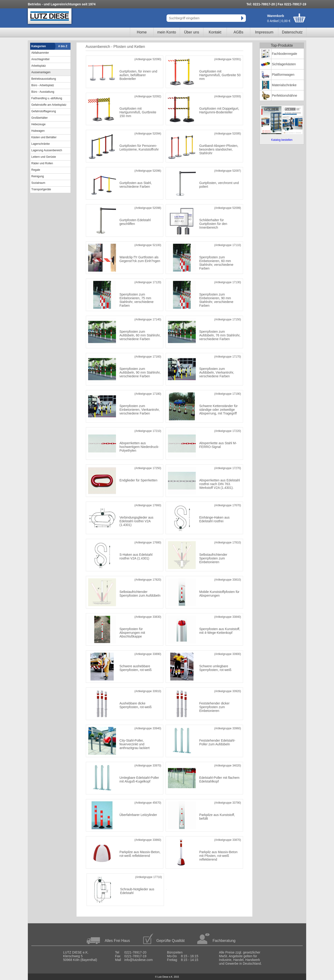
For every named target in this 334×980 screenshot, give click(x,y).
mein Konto (167, 32)
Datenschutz (292, 32)
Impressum (264, 32)
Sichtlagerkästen (284, 64)
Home (142, 32)
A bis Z (63, 46)
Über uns (192, 32)
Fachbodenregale (284, 54)
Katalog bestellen (282, 140)
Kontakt (215, 32)
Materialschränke (284, 85)
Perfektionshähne (284, 95)
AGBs (238, 32)
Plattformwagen (283, 75)
